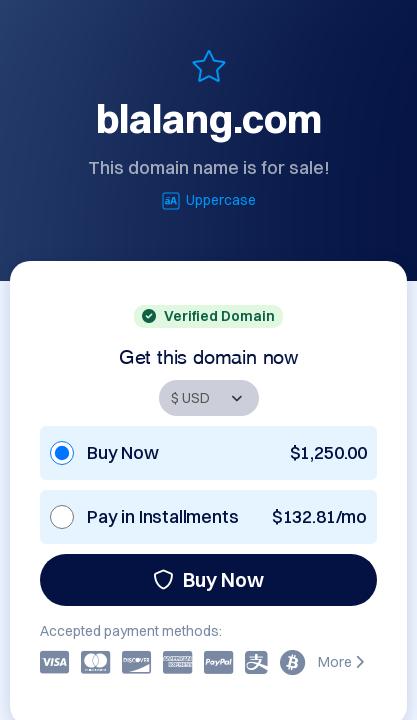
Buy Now (208, 579)
